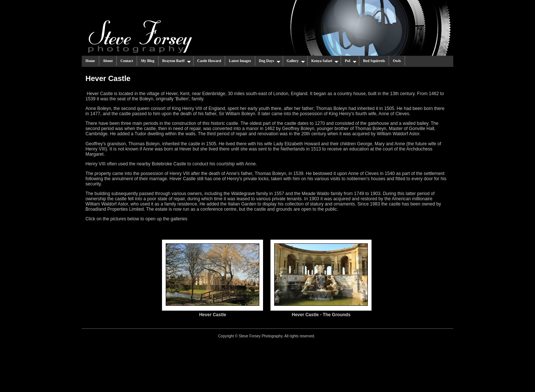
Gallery (296, 61)
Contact (127, 61)
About (108, 61)
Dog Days (270, 61)
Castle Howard (209, 61)
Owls (397, 61)
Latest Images (240, 61)
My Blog (147, 61)
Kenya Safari (325, 61)
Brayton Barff (177, 61)
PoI (351, 61)
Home (90, 61)
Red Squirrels (374, 61)
